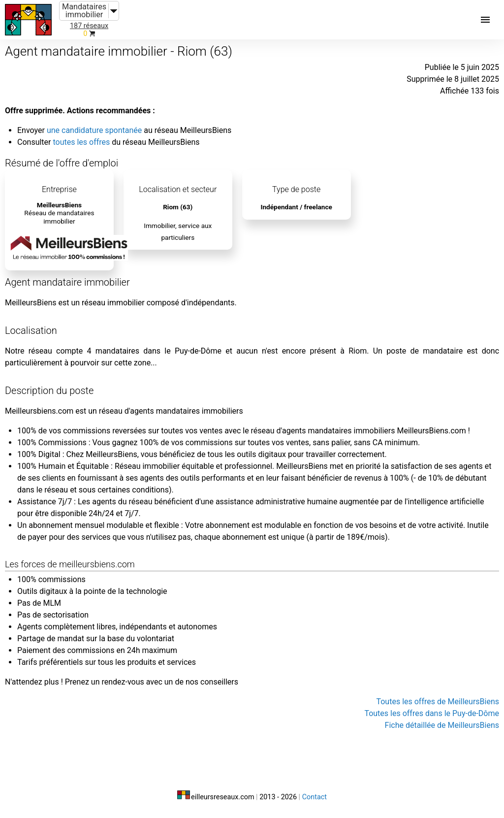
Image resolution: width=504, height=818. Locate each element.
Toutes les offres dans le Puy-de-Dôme (432, 713)
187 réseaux (89, 26)
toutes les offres (81, 142)
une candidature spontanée (94, 130)
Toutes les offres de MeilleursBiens (438, 702)
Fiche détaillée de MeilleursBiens (442, 725)
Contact (315, 797)
